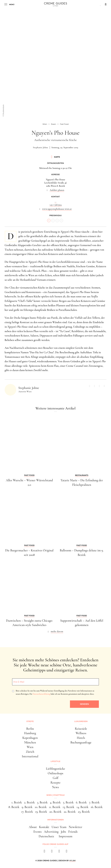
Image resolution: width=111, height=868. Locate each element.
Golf (56, 778)
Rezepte (56, 783)
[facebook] (44, 852)
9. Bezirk (27, 807)
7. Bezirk (94, 802)
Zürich (30, 752)
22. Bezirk (70, 812)
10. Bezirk (41, 807)
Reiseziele (81, 729)
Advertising (51, 832)
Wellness (81, 733)
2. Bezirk (29, 802)
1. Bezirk (17, 802)
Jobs (63, 832)
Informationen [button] (55, 820)
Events (38, 832)
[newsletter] (67, 852)
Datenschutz (46, 836)
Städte (30, 721)
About (33, 827)
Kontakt (44, 827)
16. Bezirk (97, 807)
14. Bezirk (83, 807)
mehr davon (57, 631)
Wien (30, 747)
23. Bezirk (84, 812)
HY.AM (72, 861)
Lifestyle (55, 761)
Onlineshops (55, 773)
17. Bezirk (27, 812)
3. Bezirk (42, 802)
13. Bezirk (69, 807)
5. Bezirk (68, 802)
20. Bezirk (55, 812)
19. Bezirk (41, 812)
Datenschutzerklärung (41, 694)
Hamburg (30, 733)
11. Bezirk (55, 807)
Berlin (30, 729)
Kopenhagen (30, 738)
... (55, 202)
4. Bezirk (55, 802)
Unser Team (59, 827)
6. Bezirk (81, 802)
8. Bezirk (14, 807)
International (30, 756)
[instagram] (52, 852)
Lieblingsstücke (55, 769)
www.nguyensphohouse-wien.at (57, 209)
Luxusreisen (81, 721)
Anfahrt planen (57, 190)
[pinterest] (59, 852)
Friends (73, 832)
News (55, 787)
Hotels (81, 738)
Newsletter (75, 827)
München (30, 742)
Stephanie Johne (41, 147)
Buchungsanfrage (81, 742)
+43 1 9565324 (55, 205)
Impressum (65, 836)
